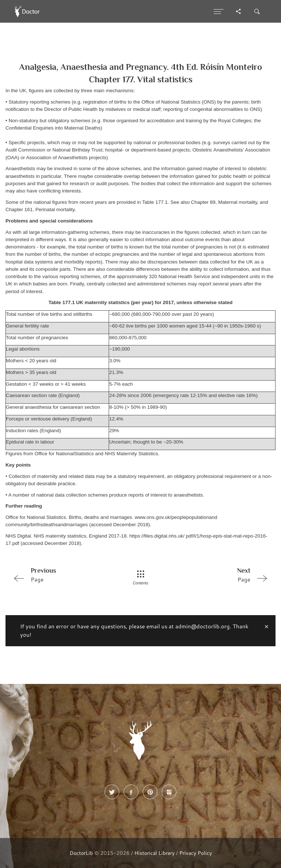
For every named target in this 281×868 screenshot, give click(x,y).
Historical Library (154, 853)
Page (61, 575)
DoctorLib (81, 853)
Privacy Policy (196, 853)
